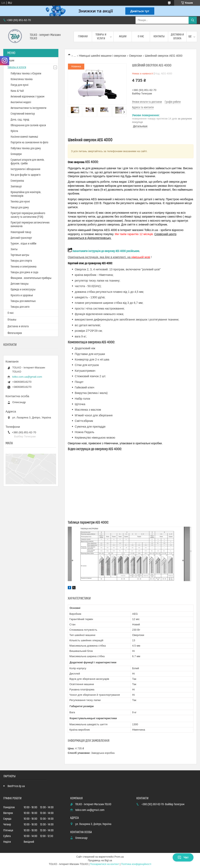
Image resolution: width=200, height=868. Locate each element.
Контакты (159, 36)
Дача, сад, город (20, 120)
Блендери (16, 154)
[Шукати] (193, 20)
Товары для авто (20, 307)
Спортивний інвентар (23, 114)
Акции (123, 36)
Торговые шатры (20, 255)
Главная (83, 36)
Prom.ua (119, 857)
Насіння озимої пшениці (24, 137)
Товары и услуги (101, 36)
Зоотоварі (16, 187)
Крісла (14, 131)
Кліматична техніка (22, 79)
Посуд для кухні (19, 85)
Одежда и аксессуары (23, 290)
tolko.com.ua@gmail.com (27, 377)
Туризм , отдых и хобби (23, 244)
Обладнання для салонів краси (28, 125)
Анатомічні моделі (21, 102)
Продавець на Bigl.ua (100, 860)
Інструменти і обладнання (25, 169)
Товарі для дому (20, 208)
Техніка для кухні (20, 202)
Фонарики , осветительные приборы (31, 278)
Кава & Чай (17, 91)
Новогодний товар (21, 232)
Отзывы (12, 320)
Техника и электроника (24, 267)
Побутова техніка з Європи (26, 74)
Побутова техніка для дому (26, 148)
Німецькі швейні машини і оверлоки (103, 56)
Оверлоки (135, 56)
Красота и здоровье (22, 295)
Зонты (14, 249)
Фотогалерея (15, 333)
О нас (141, 36)
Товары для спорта (21, 261)
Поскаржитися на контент (104, 864)
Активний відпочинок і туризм (28, 97)
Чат (183, 857)
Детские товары (20, 284)
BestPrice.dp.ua (16, 786)
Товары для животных (23, 301)
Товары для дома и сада (24, 272)
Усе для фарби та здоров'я (26, 175)
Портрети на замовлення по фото (29, 143)
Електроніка (17, 181)
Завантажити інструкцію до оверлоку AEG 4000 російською (103, 251)
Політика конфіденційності (136, 864)
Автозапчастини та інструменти (28, 108)
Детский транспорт (21, 238)
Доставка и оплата (177, 36)
